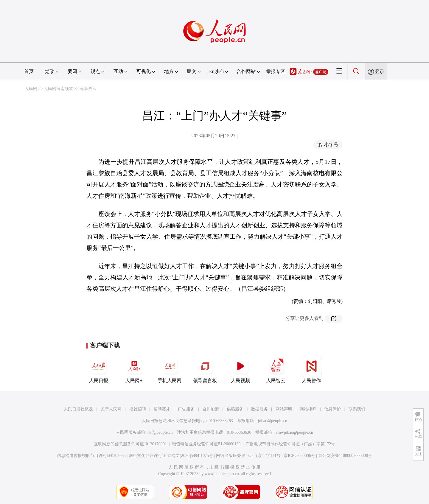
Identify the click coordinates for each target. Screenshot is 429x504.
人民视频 (240, 369)
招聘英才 (162, 409)
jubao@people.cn (273, 421)
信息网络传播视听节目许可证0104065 (91, 456)
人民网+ (134, 369)
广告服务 (186, 409)
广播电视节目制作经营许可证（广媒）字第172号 (290, 444)
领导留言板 (205, 369)
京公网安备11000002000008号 (345, 456)
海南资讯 (88, 89)
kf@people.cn (161, 432)
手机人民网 (170, 369)
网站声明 (284, 409)
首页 (29, 71)
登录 (380, 71)
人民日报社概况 (78, 409)
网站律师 (308, 409)
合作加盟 (211, 409)
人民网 (31, 89)
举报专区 (276, 71)
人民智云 (276, 369)
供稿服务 (235, 409)
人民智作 (311, 369)
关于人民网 (111, 409)
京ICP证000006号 (299, 456)
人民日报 (99, 369)
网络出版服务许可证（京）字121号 (248, 456)
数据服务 (259, 409)
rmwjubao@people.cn (295, 432)
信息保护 (332, 409)
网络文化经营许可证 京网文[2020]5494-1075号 (171, 456)
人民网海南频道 (58, 89)
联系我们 (357, 409)
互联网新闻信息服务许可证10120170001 (130, 444)
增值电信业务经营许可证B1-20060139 (206, 444)
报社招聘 (138, 409)
